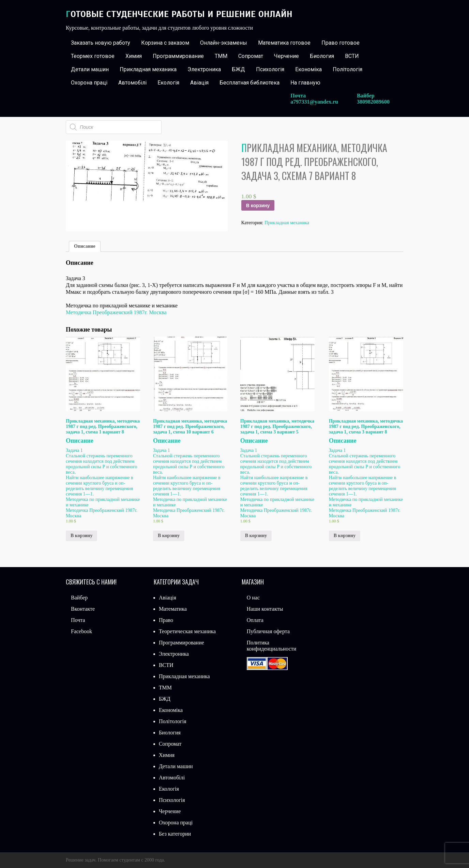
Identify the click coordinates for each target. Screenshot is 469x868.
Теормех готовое (93, 56)
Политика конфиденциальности (272, 646)
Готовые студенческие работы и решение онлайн (179, 14)
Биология (322, 56)
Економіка (308, 69)
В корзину (258, 205)
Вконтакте (83, 609)
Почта (78, 620)
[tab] (85, 246)
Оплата (255, 620)
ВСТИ (352, 56)
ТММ (221, 56)
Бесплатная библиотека (249, 83)
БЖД (238, 69)
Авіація (199, 83)
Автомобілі (132, 83)
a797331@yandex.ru (314, 102)
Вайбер (79, 598)
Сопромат (251, 56)
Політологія (347, 69)
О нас (253, 598)
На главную (305, 83)
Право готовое (341, 43)
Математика (173, 609)
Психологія (270, 69)
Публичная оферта (268, 631)
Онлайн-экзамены (224, 43)
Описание (85, 246)
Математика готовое (284, 43)
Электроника (204, 69)
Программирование (178, 56)
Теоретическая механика (187, 631)
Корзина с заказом (165, 43)
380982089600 (373, 102)
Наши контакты (265, 609)
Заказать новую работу (101, 43)
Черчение (286, 56)
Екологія (168, 83)
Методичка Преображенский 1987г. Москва (116, 312)
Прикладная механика (148, 69)
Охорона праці (89, 83)
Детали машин (90, 69)
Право (166, 620)
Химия (134, 56)
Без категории (175, 834)
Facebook (81, 631)
